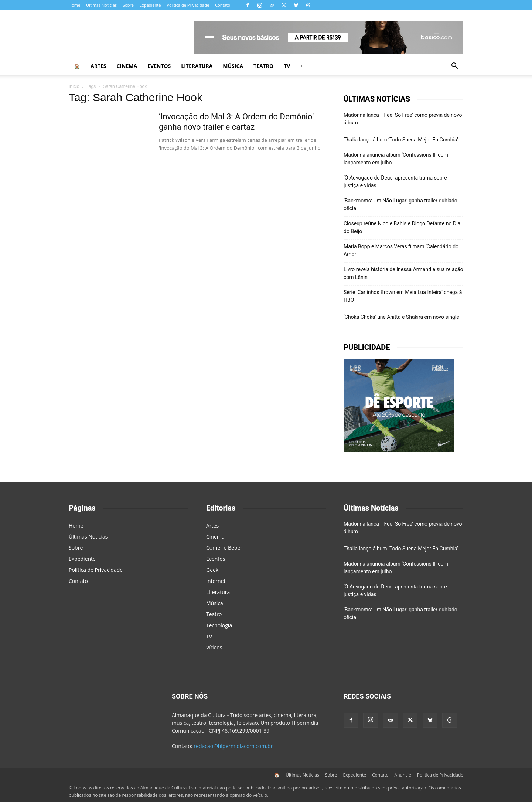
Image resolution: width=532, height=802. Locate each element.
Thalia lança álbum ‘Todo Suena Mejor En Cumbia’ (401, 140)
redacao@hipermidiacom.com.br (233, 746)
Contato (223, 5)
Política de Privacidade (188, 5)
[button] (454, 67)
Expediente (150, 5)
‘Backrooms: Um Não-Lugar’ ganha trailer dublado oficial (400, 204)
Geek (212, 570)
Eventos (159, 66)
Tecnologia (219, 625)
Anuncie (403, 775)
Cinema (127, 66)
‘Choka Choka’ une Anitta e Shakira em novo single (401, 317)
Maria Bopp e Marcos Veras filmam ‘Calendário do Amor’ (401, 250)
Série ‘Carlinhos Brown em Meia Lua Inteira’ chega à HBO (403, 296)
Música (233, 66)
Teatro (263, 66)
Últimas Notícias (101, 5)
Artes (98, 66)
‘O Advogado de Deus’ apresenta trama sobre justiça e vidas (395, 182)
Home (74, 5)
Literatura (197, 66)
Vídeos (214, 647)
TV (287, 66)
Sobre (128, 5)
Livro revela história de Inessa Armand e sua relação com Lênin (403, 273)
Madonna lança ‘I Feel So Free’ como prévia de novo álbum (403, 119)
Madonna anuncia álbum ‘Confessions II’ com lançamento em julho (396, 159)
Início (74, 86)
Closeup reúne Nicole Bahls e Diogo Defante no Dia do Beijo (402, 227)
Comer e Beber (224, 548)
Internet (216, 581)
